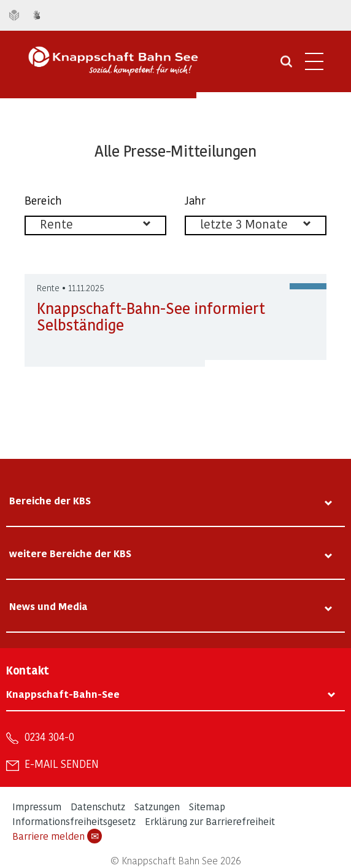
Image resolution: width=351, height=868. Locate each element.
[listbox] (95, 225)
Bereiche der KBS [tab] (50, 500)
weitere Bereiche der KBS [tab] (70, 553)
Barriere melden (57, 836)
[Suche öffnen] (286, 66)
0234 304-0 (49, 737)
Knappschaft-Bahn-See (63, 694)
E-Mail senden (62, 764)
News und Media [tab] (48, 606)
